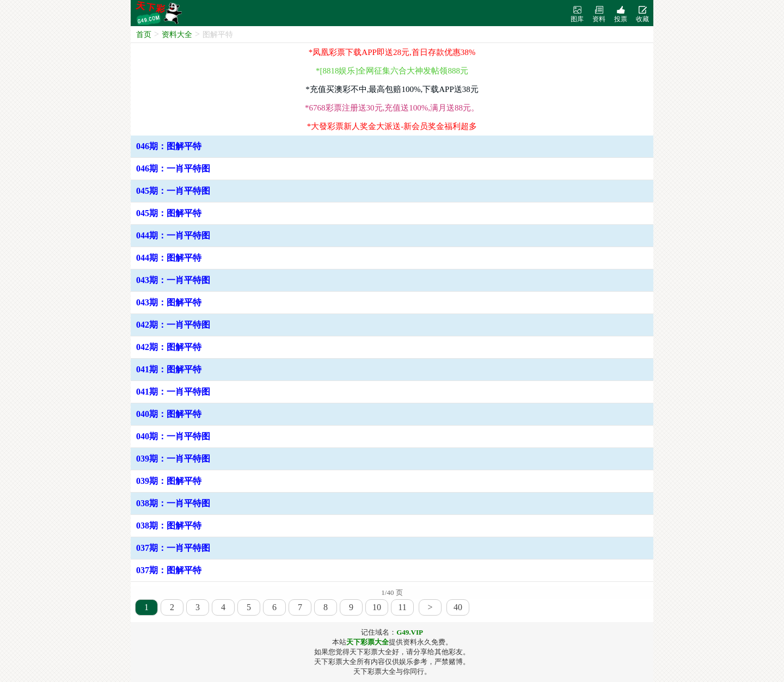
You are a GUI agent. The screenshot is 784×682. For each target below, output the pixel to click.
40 (458, 607)
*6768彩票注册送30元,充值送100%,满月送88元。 (392, 108)
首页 (144, 35)
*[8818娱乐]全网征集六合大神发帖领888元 (392, 71)
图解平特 (218, 35)
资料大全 (177, 35)
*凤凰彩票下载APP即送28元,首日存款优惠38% (392, 52)
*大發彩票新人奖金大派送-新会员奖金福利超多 (392, 126)
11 (402, 607)
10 (377, 607)
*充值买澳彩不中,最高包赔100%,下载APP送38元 (392, 89)
